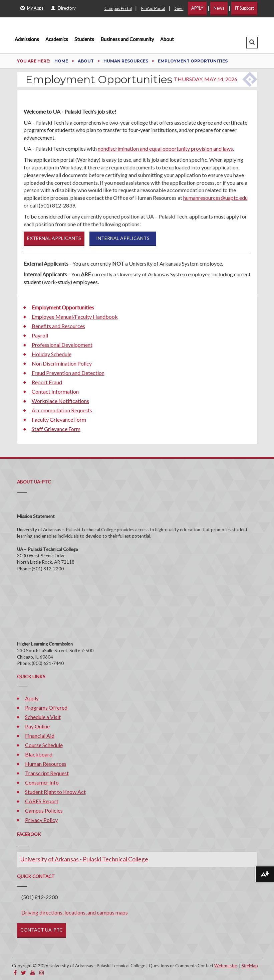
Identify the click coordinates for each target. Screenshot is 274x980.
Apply (32, 698)
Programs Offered (46, 708)
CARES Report (42, 801)
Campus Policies (44, 810)
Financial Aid (40, 736)
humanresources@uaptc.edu (215, 198)
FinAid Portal (153, 8)
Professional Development (62, 345)
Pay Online (37, 726)
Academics (57, 39)
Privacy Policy (41, 820)
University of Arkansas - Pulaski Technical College (84, 859)
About (167, 39)
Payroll (40, 335)
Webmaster (226, 966)
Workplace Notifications (60, 401)
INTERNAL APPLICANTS (123, 238)
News (219, 8)
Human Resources (126, 61)
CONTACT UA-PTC (42, 930)
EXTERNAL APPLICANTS (54, 238)
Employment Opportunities (63, 307)
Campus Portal (118, 8)
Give (179, 8)
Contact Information (55, 391)
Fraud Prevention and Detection (68, 373)
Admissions (27, 39)
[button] (252, 43)
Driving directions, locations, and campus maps (75, 912)
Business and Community (127, 39)
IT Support (244, 8)
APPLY (197, 8)
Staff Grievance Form (56, 429)
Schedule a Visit (43, 717)
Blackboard (39, 754)
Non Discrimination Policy (62, 363)
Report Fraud (47, 382)
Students (84, 39)
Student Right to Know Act (55, 792)
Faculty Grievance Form (59, 419)
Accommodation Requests (62, 410)
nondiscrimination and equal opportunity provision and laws (165, 149)
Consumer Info (42, 782)
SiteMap (250, 966)
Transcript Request (47, 773)
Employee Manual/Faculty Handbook (75, 317)
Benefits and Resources (58, 326)
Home (62, 61)
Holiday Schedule (52, 354)
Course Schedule (44, 745)
